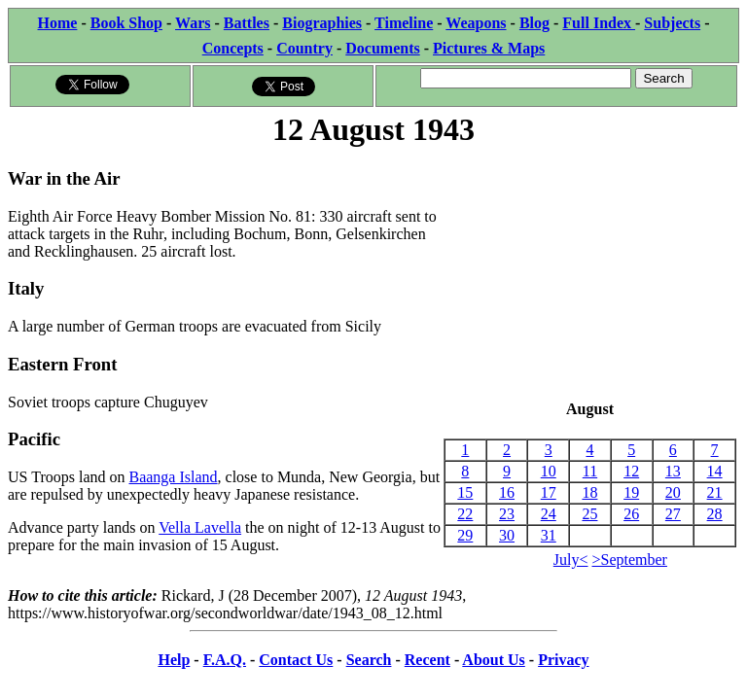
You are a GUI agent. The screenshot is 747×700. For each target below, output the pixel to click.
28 (715, 514)
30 (507, 535)
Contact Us (296, 660)
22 (465, 514)
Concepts (233, 48)
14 (715, 471)
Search (369, 660)
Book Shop (126, 23)
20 (673, 492)
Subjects (672, 23)
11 (590, 471)
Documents (382, 48)
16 (507, 492)
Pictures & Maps (489, 48)
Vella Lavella (200, 527)
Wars (193, 23)
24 (549, 514)
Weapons (476, 23)
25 (589, 514)
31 (549, 535)
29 (465, 535)
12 (631, 471)
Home (58, 23)
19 (631, 492)
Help (174, 660)
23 (507, 514)
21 (715, 492)
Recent (427, 660)
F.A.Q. (225, 660)
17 (549, 492)
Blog (534, 23)
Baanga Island (173, 477)
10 (549, 471)
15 (465, 492)
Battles (247, 23)
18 (589, 492)
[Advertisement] (590, 275)
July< (571, 560)
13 (673, 471)
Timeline (404, 23)
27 (673, 514)
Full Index (599, 23)
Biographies (322, 23)
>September (630, 560)
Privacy (563, 660)
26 (631, 514)
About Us (493, 660)
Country (304, 48)
